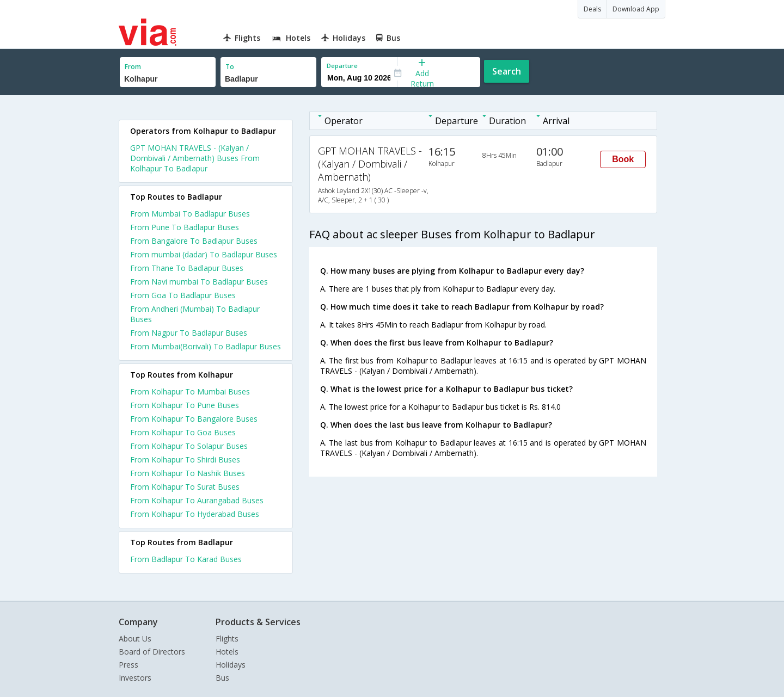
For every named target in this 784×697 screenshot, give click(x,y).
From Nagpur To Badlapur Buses (189, 333)
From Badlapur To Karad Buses (186, 559)
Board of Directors (152, 652)
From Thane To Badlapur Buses (187, 268)
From (133, 67)
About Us (135, 639)
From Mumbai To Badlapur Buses (190, 214)
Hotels (227, 652)
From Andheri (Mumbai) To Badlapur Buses (195, 314)
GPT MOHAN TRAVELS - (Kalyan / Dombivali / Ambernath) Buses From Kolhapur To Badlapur (195, 158)
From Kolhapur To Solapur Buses (189, 446)
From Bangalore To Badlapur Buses (194, 241)
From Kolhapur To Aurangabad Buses (197, 500)
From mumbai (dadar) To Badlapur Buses (204, 254)
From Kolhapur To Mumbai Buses (190, 391)
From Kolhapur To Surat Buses (185, 487)
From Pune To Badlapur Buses (185, 227)
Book (623, 159)
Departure (342, 66)
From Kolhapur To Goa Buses (183, 432)
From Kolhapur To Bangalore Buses (194, 419)
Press (128, 665)
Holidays (231, 665)
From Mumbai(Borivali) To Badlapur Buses (206, 346)
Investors (135, 678)
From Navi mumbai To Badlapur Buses (199, 282)
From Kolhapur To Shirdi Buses (185, 459)
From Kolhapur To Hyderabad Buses (195, 514)
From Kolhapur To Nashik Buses (188, 473)
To (230, 67)
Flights (227, 639)
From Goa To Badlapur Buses (183, 295)
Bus (222, 678)
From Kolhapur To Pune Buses (185, 405)
